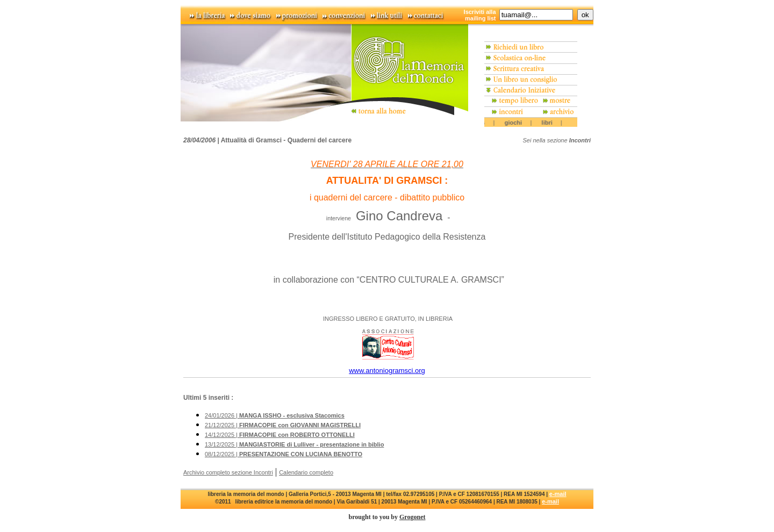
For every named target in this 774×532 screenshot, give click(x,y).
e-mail (558, 494)
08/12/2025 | (284, 454)
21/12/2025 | (283, 425)
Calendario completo (306, 472)
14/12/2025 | (280, 435)
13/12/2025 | (294, 444)
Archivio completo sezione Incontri (228, 472)
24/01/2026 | (275, 415)
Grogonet (412, 517)
